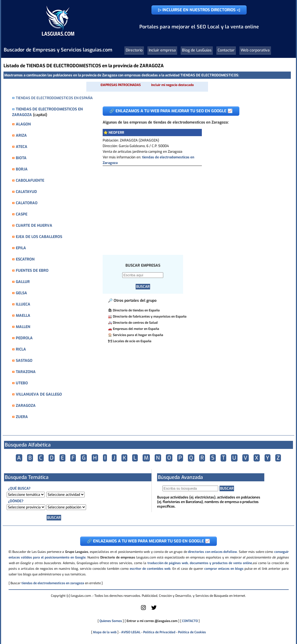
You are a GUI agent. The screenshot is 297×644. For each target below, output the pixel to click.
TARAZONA (26, 372)
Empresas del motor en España (136, 329)
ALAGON (23, 124)
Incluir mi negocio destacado (172, 85)
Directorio (134, 50)
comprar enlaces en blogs (224, 569)
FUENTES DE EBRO (32, 271)
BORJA (22, 169)
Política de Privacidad (159, 632)
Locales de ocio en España (132, 341)
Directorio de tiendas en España (136, 310)
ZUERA (22, 417)
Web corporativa (255, 50)
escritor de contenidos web (150, 569)
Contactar (226, 50)
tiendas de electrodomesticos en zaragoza (53, 583)
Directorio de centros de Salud (135, 323)
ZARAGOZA (26, 406)
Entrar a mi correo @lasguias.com (152, 621)
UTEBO (22, 383)
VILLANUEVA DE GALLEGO (39, 394)
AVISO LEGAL (131, 632)
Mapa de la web (104, 632)
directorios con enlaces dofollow (212, 552)
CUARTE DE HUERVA (34, 226)
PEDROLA (24, 338)
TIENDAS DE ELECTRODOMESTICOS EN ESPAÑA (54, 98)
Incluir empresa (162, 50)
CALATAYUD (26, 192)
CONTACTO (190, 621)
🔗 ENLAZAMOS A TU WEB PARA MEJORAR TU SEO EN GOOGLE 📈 (171, 111)
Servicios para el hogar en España (138, 335)
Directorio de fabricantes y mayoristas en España (150, 317)
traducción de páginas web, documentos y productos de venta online (200, 563)
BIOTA (21, 158)
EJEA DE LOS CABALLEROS (39, 237)
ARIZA (21, 135)
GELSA (21, 293)
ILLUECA (23, 304)
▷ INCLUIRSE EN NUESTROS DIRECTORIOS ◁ (199, 10)
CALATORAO (27, 203)
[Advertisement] (193, 206)
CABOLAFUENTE (30, 180)
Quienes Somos (111, 621)
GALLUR (23, 282)
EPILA (21, 248)
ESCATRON (25, 259)
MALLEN (23, 327)
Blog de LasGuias (197, 50)
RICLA (21, 349)
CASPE (22, 214)
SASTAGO (24, 361)
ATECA (22, 147)
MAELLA (23, 316)
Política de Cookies (192, 632)
